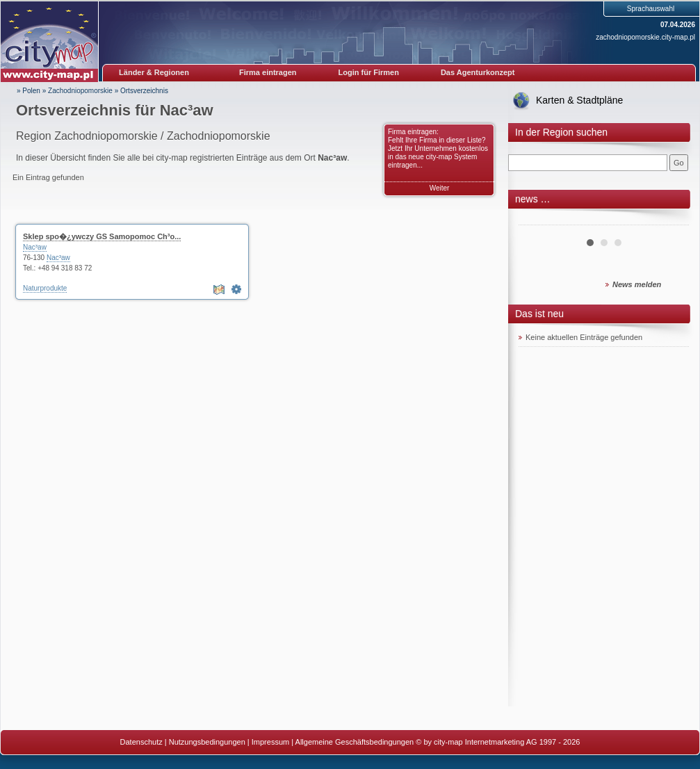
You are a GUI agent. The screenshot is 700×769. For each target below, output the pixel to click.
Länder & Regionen (154, 72)
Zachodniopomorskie (80, 91)
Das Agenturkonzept (478, 72)
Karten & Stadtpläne (579, 100)
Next (671, 220)
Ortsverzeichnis (144, 91)
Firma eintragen (268, 72)
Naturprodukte (45, 288)
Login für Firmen (369, 72)
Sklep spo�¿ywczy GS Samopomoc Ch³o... (102, 236)
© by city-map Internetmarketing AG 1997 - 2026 (498, 742)
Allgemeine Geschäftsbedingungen (355, 742)
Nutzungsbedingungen (207, 742)
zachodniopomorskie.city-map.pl (645, 37)
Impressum (270, 742)
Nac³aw (35, 247)
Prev (537, 220)
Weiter (440, 188)
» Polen (29, 91)
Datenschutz (141, 742)
